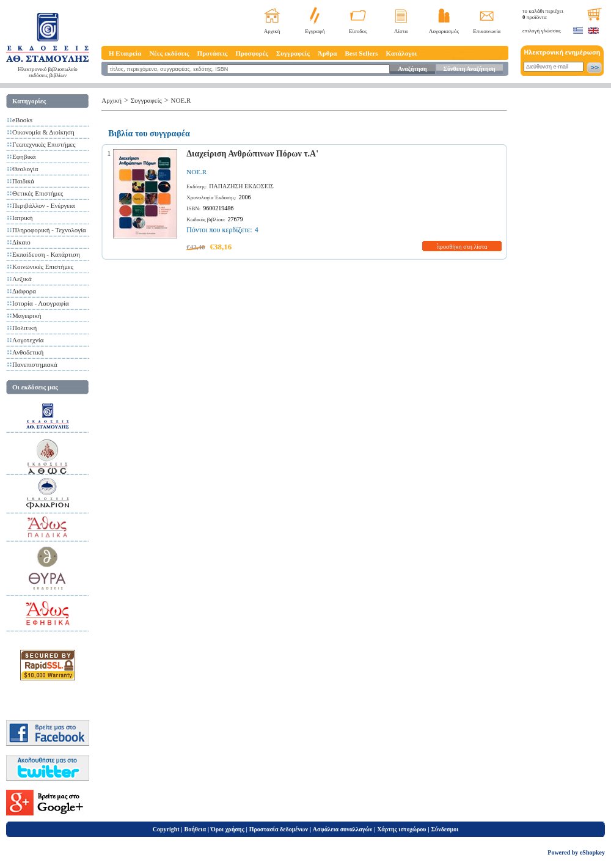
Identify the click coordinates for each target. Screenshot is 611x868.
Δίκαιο (21, 242)
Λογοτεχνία (28, 340)
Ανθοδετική (28, 352)
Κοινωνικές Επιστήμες (43, 267)
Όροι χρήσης (228, 829)
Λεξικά (22, 279)
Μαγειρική (27, 315)
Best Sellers (361, 53)
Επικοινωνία (487, 31)
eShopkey (592, 852)
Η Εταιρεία (125, 53)
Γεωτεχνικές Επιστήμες (44, 144)
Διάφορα (24, 291)
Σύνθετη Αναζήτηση (469, 69)
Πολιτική (24, 328)
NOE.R (181, 100)
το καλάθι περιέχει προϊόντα (543, 14)
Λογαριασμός (444, 31)
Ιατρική (23, 218)
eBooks (22, 120)
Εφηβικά (24, 156)
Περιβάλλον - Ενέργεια (44, 205)
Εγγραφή (315, 31)
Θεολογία (25, 169)
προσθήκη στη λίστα (462, 247)
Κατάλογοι (402, 53)
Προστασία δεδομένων (279, 829)
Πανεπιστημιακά (35, 364)
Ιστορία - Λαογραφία (41, 303)
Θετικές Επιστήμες (38, 193)
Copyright (166, 829)
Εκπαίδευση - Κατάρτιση (46, 254)
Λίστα (401, 31)
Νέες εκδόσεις (169, 53)
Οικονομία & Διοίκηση (43, 132)
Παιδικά (23, 181)
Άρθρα (327, 53)
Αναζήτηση (412, 69)
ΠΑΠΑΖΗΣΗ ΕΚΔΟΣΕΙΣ (241, 186)
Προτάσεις (213, 53)
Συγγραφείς (293, 53)
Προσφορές (252, 53)
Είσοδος (358, 31)
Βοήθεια (196, 829)
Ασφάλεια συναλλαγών (342, 829)
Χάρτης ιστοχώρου (401, 829)
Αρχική (272, 31)
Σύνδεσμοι (445, 829)
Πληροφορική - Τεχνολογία (49, 230)
